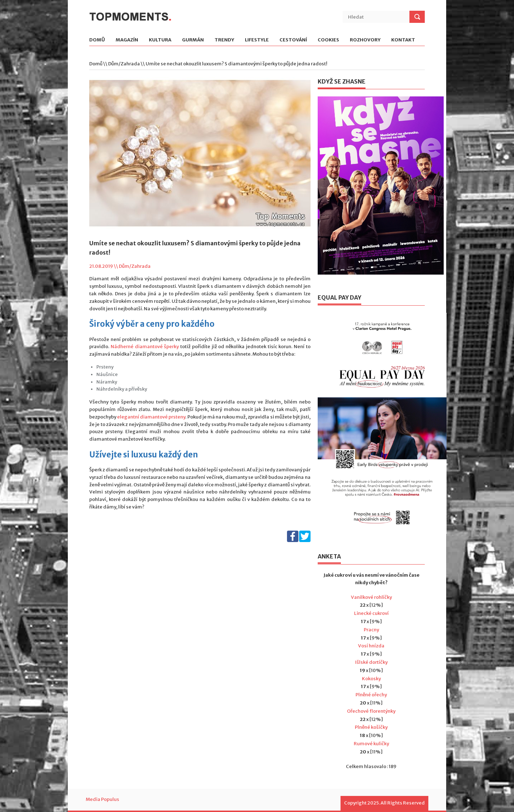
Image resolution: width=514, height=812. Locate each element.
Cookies (328, 40)
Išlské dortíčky (371, 662)
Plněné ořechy (371, 695)
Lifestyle (257, 40)
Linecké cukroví (371, 613)
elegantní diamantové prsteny (151, 417)
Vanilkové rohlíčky (371, 597)
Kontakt (403, 40)
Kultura (160, 40)
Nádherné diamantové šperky (145, 347)
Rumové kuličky (371, 744)
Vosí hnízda (371, 646)
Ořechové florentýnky (371, 711)
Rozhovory (365, 40)
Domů (97, 40)
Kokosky (371, 679)
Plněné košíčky (371, 727)
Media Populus (102, 799)
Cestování (293, 40)
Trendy (224, 40)
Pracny (371, 630)
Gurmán (193, 40)
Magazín (127, 40)
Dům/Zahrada (124, 64)
